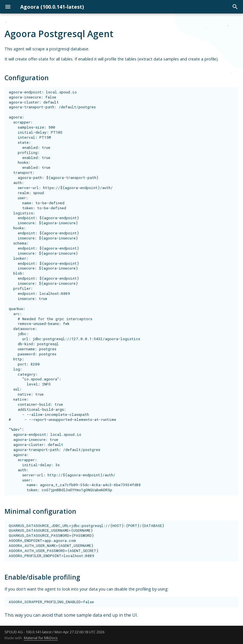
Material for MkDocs (41, 638)
